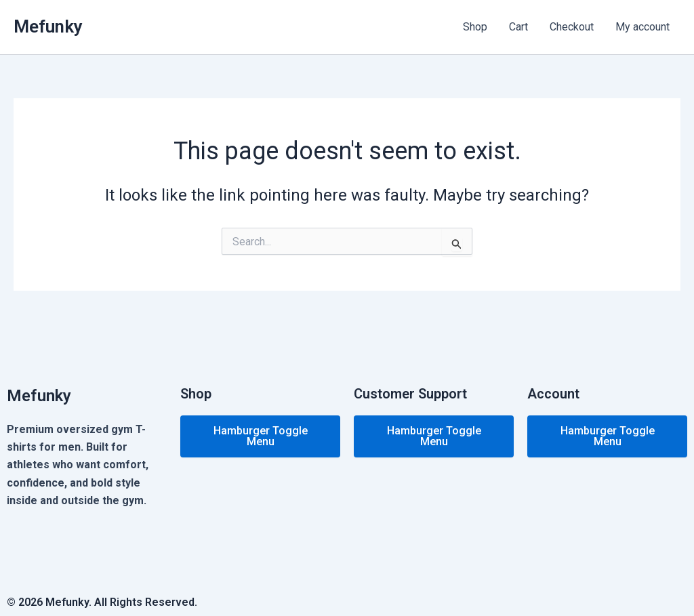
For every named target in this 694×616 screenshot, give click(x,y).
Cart (518, 27)
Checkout (572, 27)
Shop (475, 27)
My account (642, 27)
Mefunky (48, 26)
